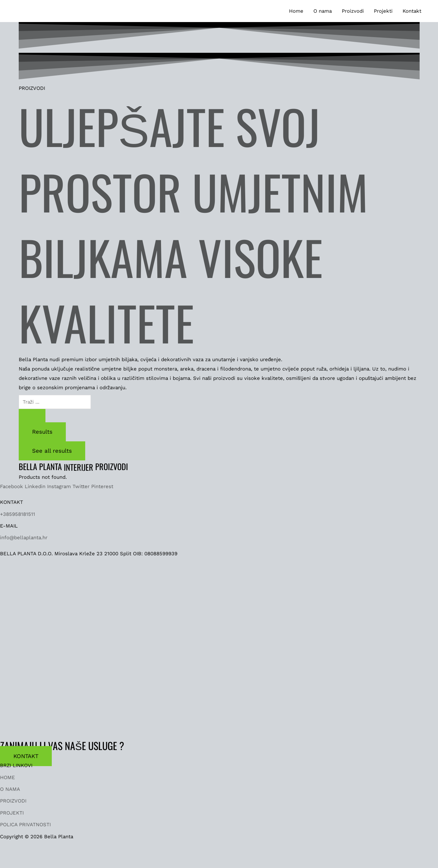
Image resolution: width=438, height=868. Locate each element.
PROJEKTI (12, 813)
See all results (52, 451)
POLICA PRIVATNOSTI (25, 825)
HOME (8, 777)
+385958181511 (18, 514)
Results (42, 432)
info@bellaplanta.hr (24, 538)
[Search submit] (32, 416)
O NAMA (10, 789)
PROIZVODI (13, 801)
